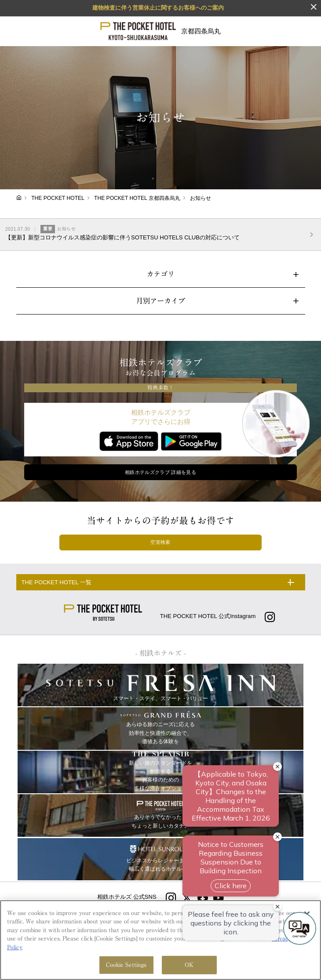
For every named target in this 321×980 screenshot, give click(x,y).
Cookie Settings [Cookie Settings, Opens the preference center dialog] (126, 965)
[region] (160, 940)
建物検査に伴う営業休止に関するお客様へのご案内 (158, 8)
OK (189, 965)
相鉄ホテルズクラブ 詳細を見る (160, 472)
